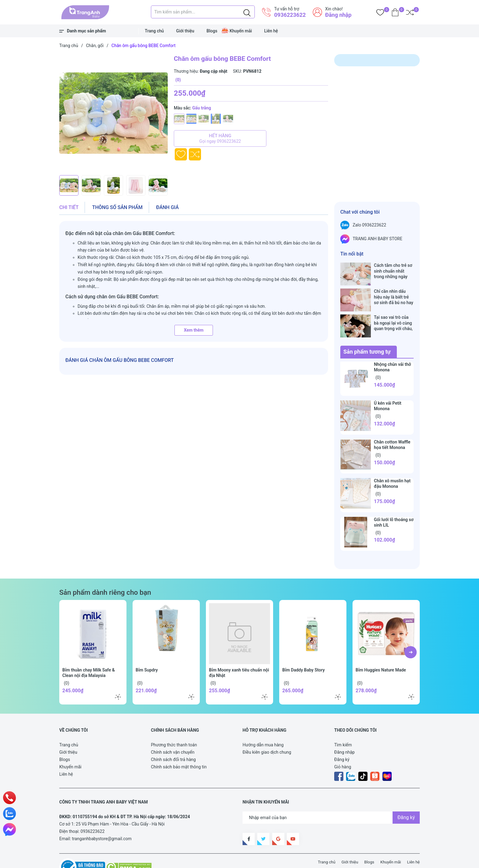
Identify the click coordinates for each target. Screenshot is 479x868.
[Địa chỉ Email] (331, 798)
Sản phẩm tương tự (367, 332)
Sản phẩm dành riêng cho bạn (105, 573)
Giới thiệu (185, 31)
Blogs (212, 31)
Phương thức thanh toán (174, 726)
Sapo (172, 860)
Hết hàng (220, 138)
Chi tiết (69, 207)
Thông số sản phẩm (117, 207)
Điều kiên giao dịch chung (267, 733)
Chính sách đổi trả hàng (173, 740)
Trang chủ (154, 31)
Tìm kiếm (343, 726)
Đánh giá (167, 207)
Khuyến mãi (241, 31)
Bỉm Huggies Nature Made (381, 651)
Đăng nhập (338, 15)
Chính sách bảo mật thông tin (179, 748)
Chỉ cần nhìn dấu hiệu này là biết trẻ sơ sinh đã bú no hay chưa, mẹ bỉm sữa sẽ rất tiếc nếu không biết (394, 291)
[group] (113, 113)
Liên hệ (271, 31)
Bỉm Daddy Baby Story (303, 651)
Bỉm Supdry (147, 651)
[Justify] (247, 12)
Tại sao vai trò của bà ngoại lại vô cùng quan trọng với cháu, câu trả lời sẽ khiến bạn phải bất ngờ (393, 310)
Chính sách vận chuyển (173, 733)
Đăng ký (342, 740)
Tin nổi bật (352, 254)
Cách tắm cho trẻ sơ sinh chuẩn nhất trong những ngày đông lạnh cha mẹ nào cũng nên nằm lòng (393, 271)
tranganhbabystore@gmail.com (102, 819)
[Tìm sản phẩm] (203, 12)
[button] (411, 633)
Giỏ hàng (343, 748)
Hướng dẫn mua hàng (263, 726)
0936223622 (290, 15)
